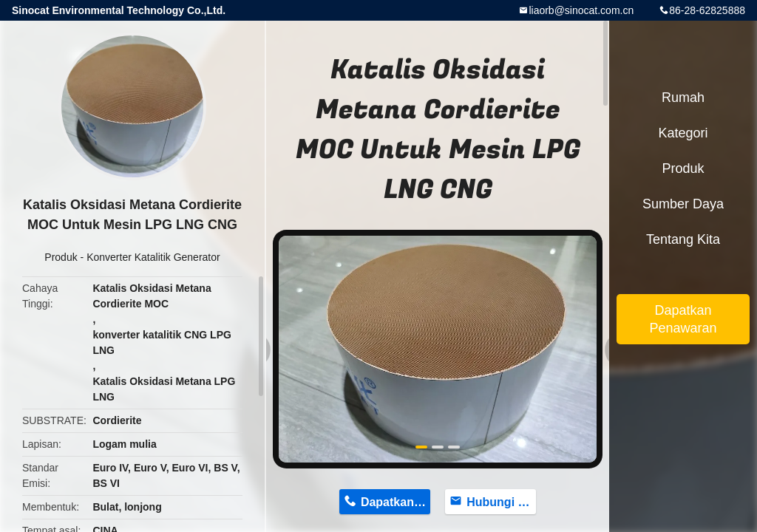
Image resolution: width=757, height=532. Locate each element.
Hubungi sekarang (501, 502)
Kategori (683, 133)
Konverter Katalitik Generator (153, 257)
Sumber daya (683, 204)
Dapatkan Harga (396, 502)
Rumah (683, 98)
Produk (61, 257)
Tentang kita (683, 239)
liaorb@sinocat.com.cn (581, 10)
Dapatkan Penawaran (683, 319)
